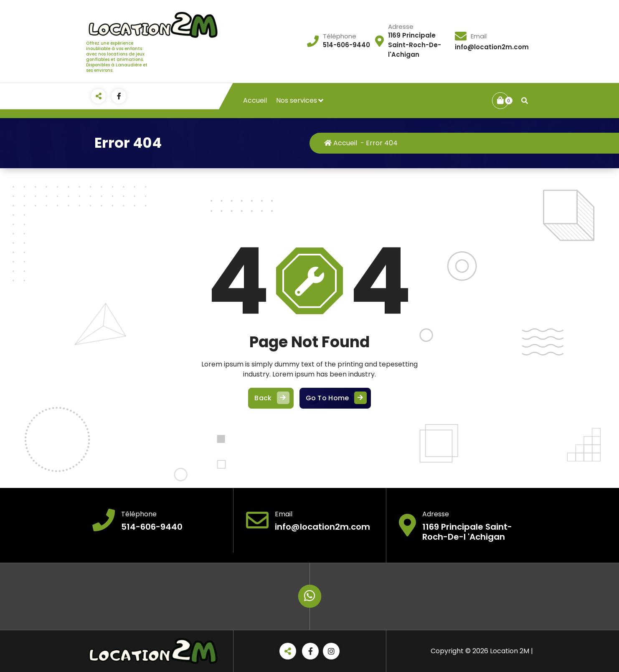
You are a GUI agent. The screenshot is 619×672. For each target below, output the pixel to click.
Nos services (297, 100)
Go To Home (335, 398)
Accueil (255, 100)
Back (271, 398)
